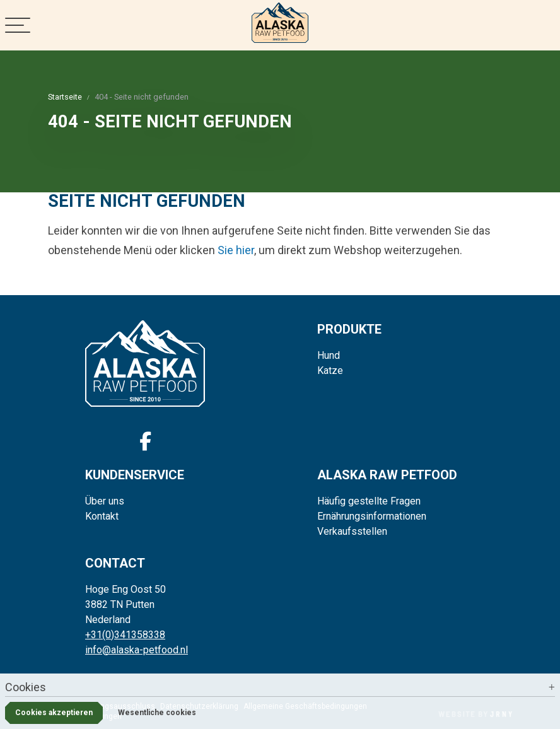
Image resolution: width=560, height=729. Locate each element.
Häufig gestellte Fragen (369, 501)
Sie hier (236, 250)
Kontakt (102, 516)
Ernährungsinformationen (372, 516)
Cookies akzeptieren (54, 713)
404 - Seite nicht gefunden (142, 97)
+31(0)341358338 (125, 635)
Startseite (65, 97)
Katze (330, 370)
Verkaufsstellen (352, 531)
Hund (329, 355)
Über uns (105, 501)
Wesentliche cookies (157, 713)
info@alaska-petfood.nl (137, 650)
